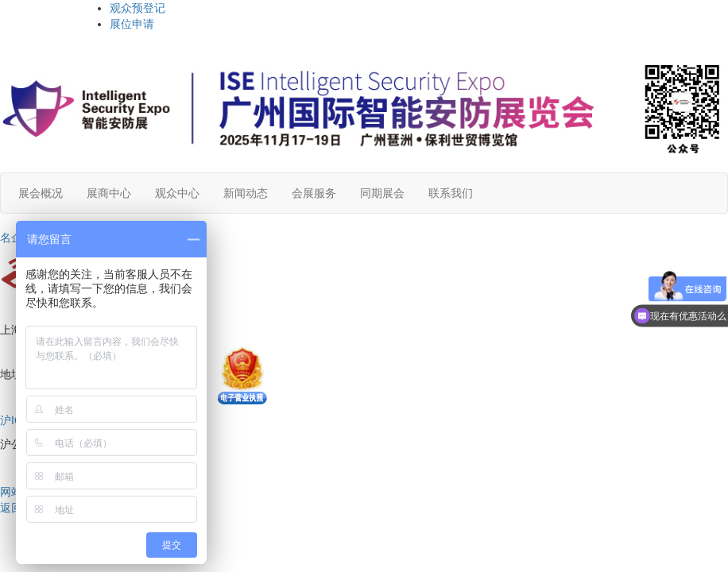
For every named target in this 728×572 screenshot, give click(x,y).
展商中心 (109, 193)
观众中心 (177, 193)
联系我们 (451, 193)
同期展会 (382, 193)
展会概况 (41, 193)
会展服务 (314, 193)
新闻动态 (246, 193)
